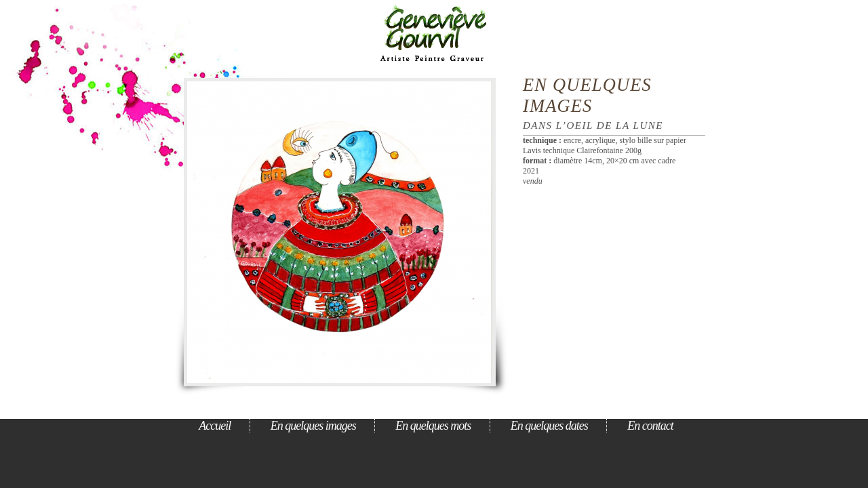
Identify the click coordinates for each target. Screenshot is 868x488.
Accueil (215, 426)
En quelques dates (549, 426)
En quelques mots (433, 426)
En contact (650, 426)
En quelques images (587, 95)
